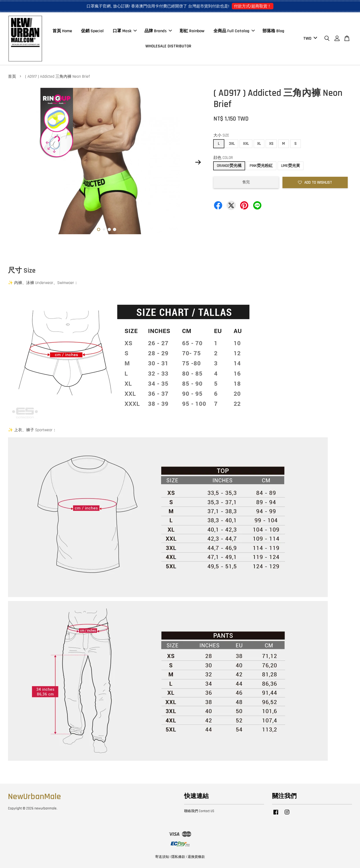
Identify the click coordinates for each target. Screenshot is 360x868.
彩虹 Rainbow (192, 31)
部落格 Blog (273, 31)
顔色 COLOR (223, 158)
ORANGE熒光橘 (229, 166)
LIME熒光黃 (291, 166)
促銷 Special (92, 31)
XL (259, 144)
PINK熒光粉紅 (261, 166)
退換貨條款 (196, 857)
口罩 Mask (125, 31)
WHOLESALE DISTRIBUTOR (168, 46)
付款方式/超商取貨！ (252, 6)
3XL (232, 144)
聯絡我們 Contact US (199, 811)
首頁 (12, 77)
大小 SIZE (221, 135)
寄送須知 (162, 857)
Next (198, 162)
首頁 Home (62, 31)
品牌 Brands (158, 31)
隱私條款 (178, 857)
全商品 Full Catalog (234, 31)
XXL (246, 144)
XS (271, 144)
